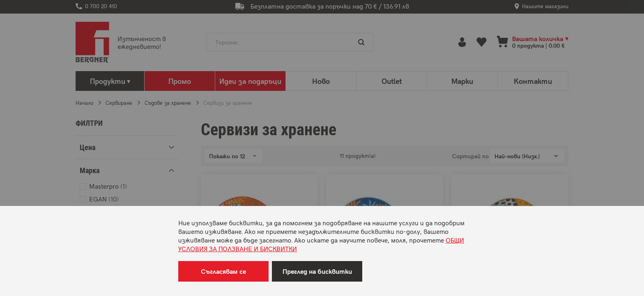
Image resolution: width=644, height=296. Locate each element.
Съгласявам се (223, 271)
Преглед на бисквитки (317, 271)
